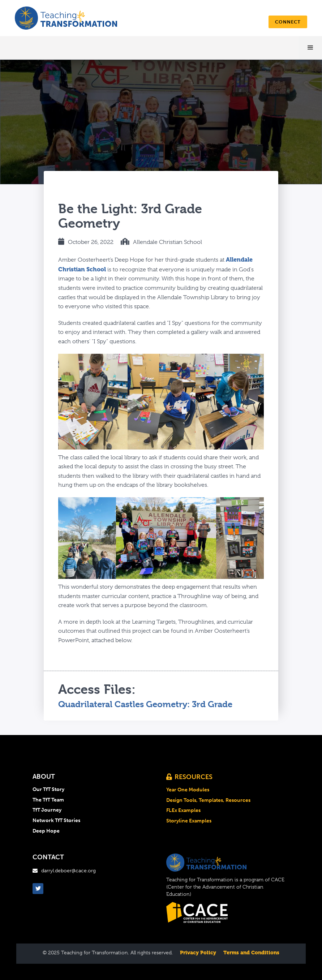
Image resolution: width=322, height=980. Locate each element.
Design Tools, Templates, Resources (208, 800)
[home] (66, 18)
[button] (310, 48)
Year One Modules (188, 790)
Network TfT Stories (56, 821)
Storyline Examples (189, 821)
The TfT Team (48, 800)
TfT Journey (47, 810)
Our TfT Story (48, 790)
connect (288, 22)
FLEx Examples (183, 811)
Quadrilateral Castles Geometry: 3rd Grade (145, 704)
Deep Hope (46, 831)
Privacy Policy (198, 953)
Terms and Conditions (251, 953)
